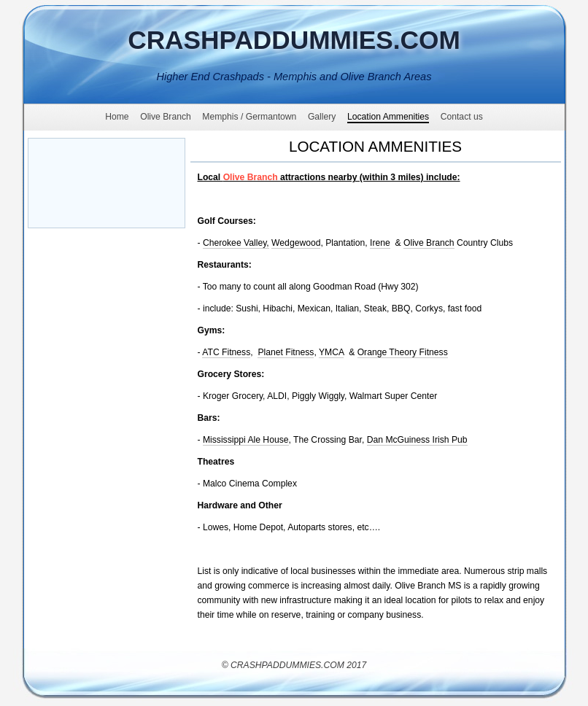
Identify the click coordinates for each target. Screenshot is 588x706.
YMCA (331, 352)
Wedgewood (296, 243)
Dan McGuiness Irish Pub (417, 440)
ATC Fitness (226, 352)
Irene (380, 243)
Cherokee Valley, (236, 243)
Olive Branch (429, 243)
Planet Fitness (286, 352)
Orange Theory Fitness (403, 352)
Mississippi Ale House (246, 440)
